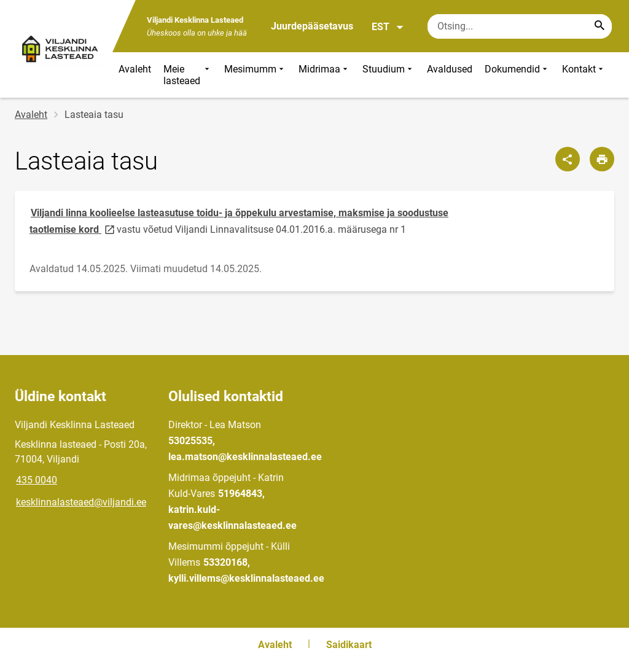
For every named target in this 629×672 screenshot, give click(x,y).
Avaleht (135, 69)
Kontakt (584, 75)
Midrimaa (324, 75)
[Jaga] (568, 159)
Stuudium (389, 75)
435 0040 (37, 480)
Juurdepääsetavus (312, 26)
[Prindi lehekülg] (602, 159)
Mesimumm (255, 75)
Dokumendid (517, 75)
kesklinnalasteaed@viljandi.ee (81, 502)
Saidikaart (349, 645)
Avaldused (450, 69)
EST (388, 27)
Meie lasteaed (188, 75)
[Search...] (600, 26)
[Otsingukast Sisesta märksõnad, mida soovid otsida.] (520, 26)
